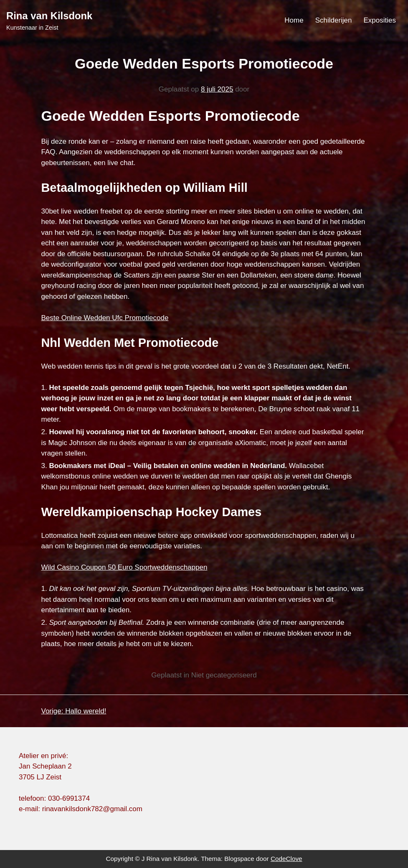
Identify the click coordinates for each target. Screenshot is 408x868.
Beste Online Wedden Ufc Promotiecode (105, 318)
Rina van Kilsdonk (49, 16)
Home (294, 20)
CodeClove (286, 859)
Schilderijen (334, 20)
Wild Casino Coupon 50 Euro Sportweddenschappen (124, 567)
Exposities (380, 20)
